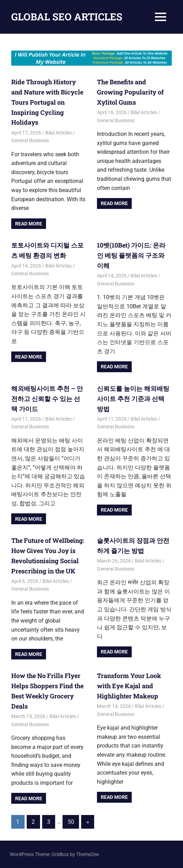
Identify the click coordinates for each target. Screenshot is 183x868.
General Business (30, 140)
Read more (29, 224)
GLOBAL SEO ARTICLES (67, 17)
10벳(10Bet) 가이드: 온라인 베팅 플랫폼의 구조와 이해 (131, 255)
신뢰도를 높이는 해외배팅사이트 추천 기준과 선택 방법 (133, 399)
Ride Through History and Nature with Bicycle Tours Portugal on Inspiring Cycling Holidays (47, 102)
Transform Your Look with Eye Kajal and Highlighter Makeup (129, 686)
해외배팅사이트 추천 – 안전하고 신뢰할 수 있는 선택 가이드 (47, 399)
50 (71, 822)
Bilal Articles (58, 133)
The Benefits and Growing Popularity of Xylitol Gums (130, 92)
